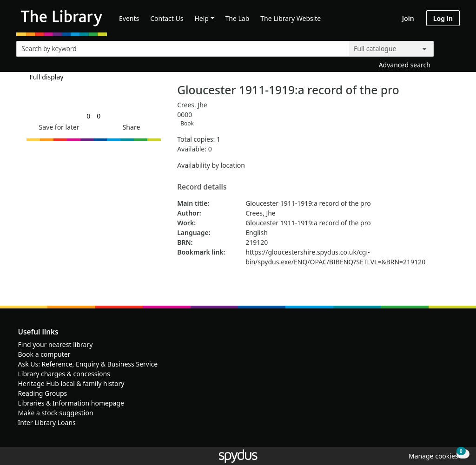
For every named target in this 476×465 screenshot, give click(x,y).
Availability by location (211, 165)
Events (129, 18)
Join (408, 18)
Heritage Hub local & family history (71, 383)
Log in (443, 18)
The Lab (238, 18)
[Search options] (391, 49)
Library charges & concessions (64, 374)
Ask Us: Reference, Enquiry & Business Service (88, 364)
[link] (88, 116)
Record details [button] (202, 187)
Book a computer (44, 354)
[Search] (449, 47)
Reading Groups (43, 393)
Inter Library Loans (47, 422)
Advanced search (405, 65)
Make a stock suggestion (56, 413)
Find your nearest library (56, 344)
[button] (58, 127)
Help (202, 18)
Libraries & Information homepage (71, 403)
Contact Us (167, 18)
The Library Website (291, 18)
